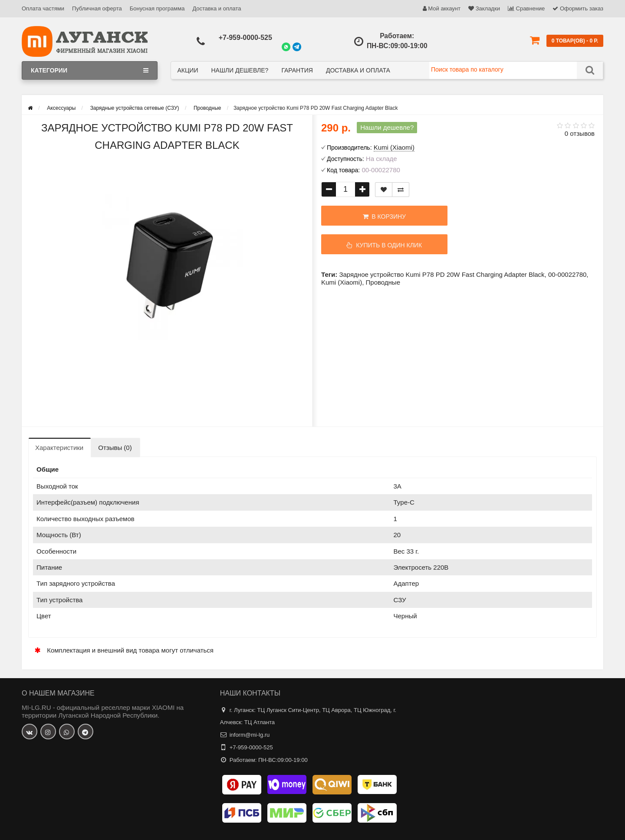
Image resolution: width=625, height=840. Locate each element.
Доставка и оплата (217, 8)
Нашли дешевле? (240, 70)
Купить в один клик (374, 245)
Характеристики (59, 448)
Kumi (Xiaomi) (342, 282)
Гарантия (297, 70)
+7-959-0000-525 (245, 38)
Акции (188, 70)
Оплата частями (43, 8)
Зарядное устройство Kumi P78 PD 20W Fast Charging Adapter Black (442, 274)
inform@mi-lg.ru (250, 735)
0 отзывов (580, 133)
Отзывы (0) (115, 448)
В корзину (373, 217)
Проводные (383, 282)
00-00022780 (567, 274)
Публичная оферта (97, 8)
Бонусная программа (157, 8)
